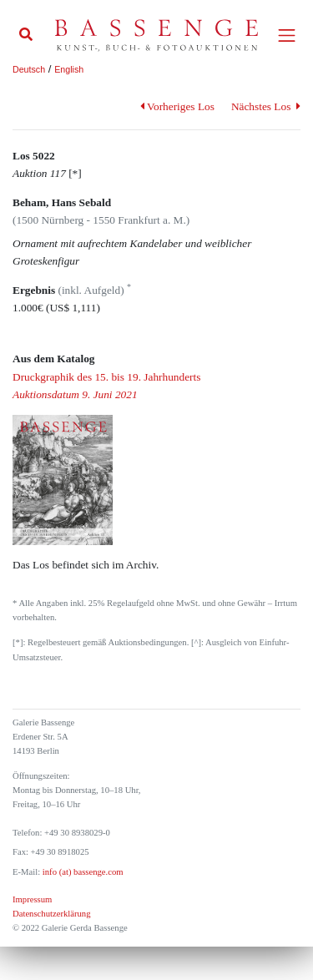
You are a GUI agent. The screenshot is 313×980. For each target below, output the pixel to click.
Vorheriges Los (177, 106)
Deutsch (29, 69)
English (69, 69)
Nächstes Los (266, 106)
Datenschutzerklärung (52, 914)
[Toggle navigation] (287, 35)
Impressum (32, 899)
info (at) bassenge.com (81, 872)
